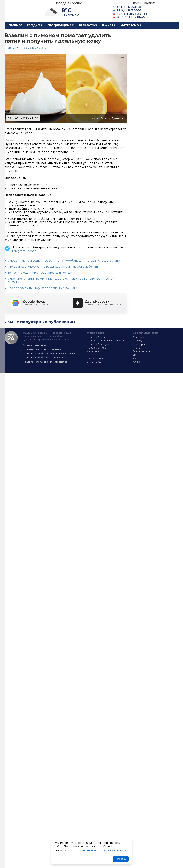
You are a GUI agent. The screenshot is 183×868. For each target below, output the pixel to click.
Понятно (121, 859)
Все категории (96, 359)
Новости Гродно (97, 337)
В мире (108, 25)
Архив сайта (94, 362)
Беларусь (87, 25)
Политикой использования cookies (102, 850)
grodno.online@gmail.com (54, 340)
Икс (135, 358)
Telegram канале (24, 251)
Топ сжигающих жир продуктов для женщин (41, 273)
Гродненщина (59, 25)
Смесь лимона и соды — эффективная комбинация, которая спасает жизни (64, 261)
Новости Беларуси (98, 344)
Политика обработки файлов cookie (45, 358)
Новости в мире (97, 348)
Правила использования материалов (45, 362)
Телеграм (138, 337)
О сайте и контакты (34, 345)
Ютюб (136, 362)
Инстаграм (139, 344)
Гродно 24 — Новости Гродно (11, 338)
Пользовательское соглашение (42, 349)
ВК (134, 355)
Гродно (34, 25)
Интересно (130, 25)
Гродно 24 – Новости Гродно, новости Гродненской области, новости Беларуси (16, 11)
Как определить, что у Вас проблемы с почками (43, 288)
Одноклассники (142, 351)
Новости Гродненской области (105, 341)
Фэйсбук (138, 341)
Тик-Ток (137, 348)
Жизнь (42, 48)
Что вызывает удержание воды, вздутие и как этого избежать (53, 267)
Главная (15, 25)
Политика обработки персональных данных (49, 353)
